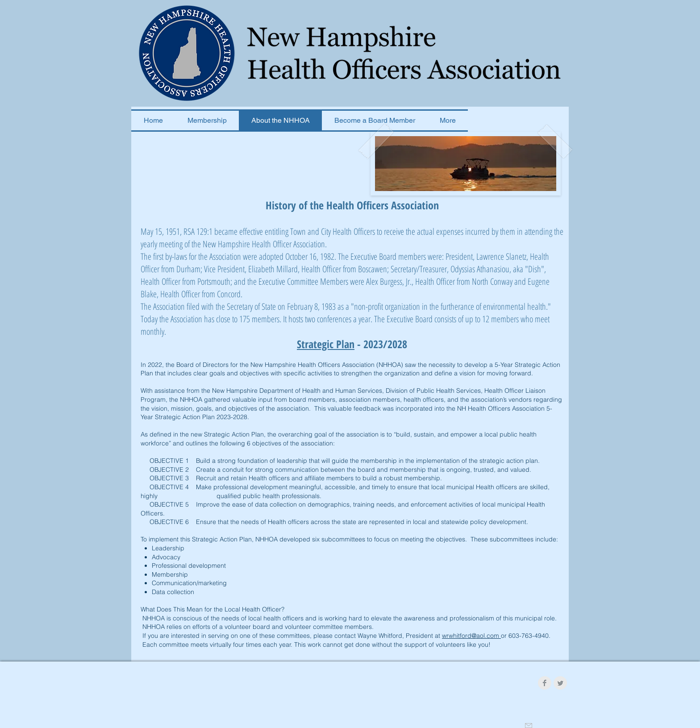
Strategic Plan (326, 344)
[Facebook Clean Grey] (545, 683)
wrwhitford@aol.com (471, 636)
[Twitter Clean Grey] (560, 683)
